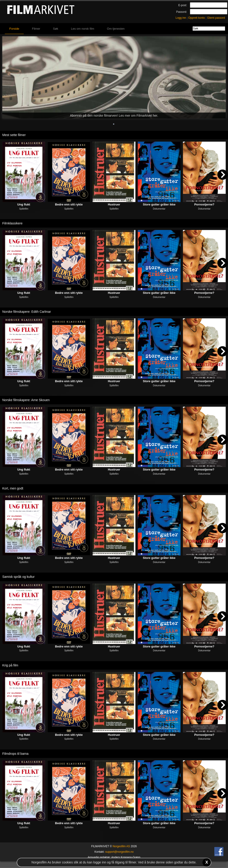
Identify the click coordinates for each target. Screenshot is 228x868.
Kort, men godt (13, 488)
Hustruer (114, 204)
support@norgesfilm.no (119, 852)
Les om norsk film (83, 29)
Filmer (36, 29)
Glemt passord (216, 18)
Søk (56, 29)
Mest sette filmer (14, 135)
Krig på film (10, 665)
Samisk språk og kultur (18, 577)
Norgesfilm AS (121, 846)
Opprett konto (197, 18)
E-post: (183, 5)
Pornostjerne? (204, 204)
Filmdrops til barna (15, 754)
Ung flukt (24, 204)
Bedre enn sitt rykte (69, 204)
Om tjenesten (116, 29)
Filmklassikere (12, 223)
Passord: (182, 12)
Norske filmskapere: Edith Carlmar (27, 312)
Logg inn (181, 18)
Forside (14, 29)
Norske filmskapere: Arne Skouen (26, 400)
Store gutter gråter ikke (159, 204)
